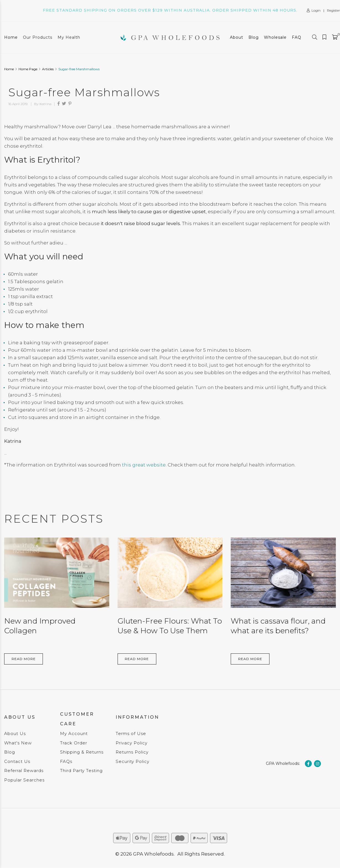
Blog (254, 37)
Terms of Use (131, 733)
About (237, 37)
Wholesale (275, 37)
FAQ (297, 37)
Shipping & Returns (82, 752)
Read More (24, 659)
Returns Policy (132, 752)
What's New (18, 743)
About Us (15, 733)
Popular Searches (24, 780)
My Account (74, 733)
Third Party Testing (81, 771)
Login (314, 10)
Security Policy (133, 761)
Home (11, 37)
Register (333, 10)
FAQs (66, 761)
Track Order (74, 743)
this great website (144, 465)
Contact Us (17, 761)
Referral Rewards (24, 771)
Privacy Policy (132, 743)
